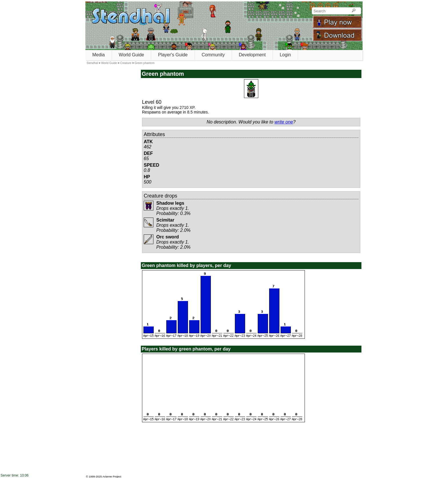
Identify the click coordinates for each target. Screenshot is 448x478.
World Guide (132, 55)
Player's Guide (173, 55)
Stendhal (92, 63)
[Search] (354, 11)
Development (252, 55)
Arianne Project (112, 476)
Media (99, 55)
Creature (126, 63)
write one (284, 122)
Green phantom (145, 63)
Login (285, 55)
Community (213, 55)
